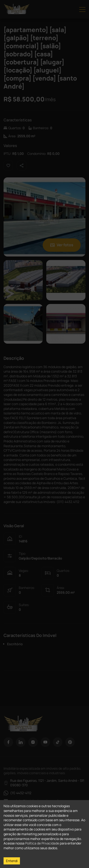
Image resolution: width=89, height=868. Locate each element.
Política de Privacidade (42, 843)
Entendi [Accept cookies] (12, 861)
